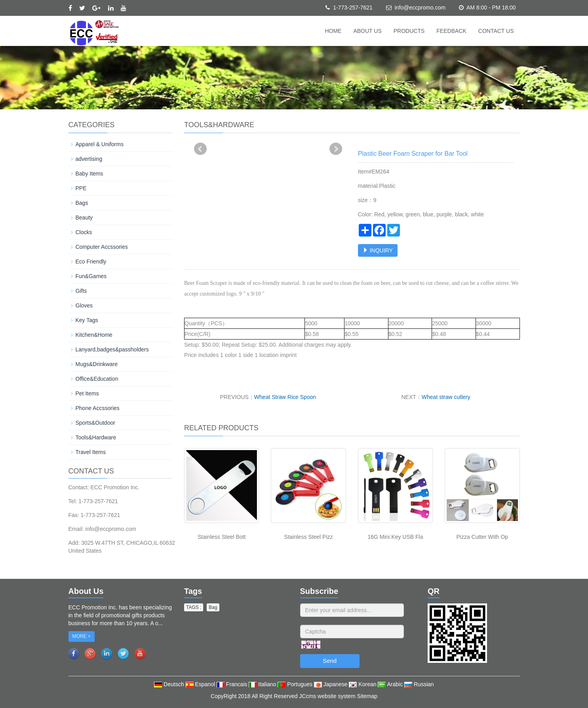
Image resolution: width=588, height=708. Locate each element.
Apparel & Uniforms (100, 144)
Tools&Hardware (96, 437)
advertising (89, 159)
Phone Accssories (98, 408)
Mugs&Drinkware (97, 364)
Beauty (84, 218)
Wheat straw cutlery (446, 397)
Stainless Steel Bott (222, 537)
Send (330, 661)
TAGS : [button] (194, 607)
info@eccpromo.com (420, 8)
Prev (200, 149)
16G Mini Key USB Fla (395, 537)
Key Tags (87, 320)
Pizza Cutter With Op (482, 537)
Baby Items (89, 174)
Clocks (84, 232)
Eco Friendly (91, 261)
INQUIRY (378, 250)
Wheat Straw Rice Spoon (285, 397)
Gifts (81, 291)
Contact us (496, 31)
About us (367, 31)
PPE (81, 188)
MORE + (82, 636)
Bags (82, 203)
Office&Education (97, 379)
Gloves (84, 305)
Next (336, 149)
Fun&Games (91, 276)
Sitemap (367, 696)
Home (333, 31)
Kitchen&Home (94, 335)
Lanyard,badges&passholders (112, 349)
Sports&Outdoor (95, 423)
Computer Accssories (102, 247)
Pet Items (87, 393)
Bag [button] (213, 607)
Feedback (451, 31)
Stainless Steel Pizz (309, 537)
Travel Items (91, 452)
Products (409, 31)
